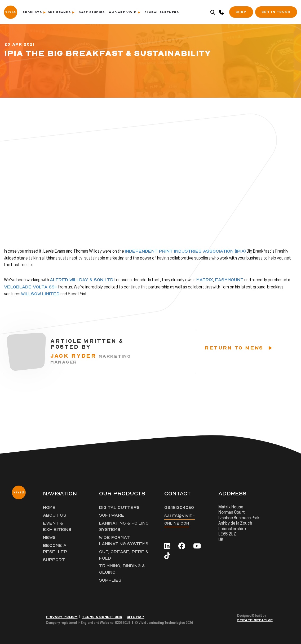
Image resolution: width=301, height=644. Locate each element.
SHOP (241, 12)
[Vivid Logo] (11, 12)
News (49, 538)
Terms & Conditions (102, 617)
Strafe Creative (255, 620)
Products (34, 13)
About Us (55, 515)
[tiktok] (167, 556)
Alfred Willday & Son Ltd (82, 280)
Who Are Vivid (125, 13)
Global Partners (162, 13)
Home (49, 508)
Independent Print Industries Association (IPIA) (185, 251)
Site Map (135, 617)
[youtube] (197, 546)
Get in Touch (276, 12)
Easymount (229, 280)
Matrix (205, 280)
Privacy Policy (62, 617)
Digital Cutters (119, 508)
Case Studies (92, 13)
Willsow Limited (40, 294)
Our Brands (61, 13)
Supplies (110, 580)
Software (112, 515)
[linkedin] (167, 546)
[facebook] (182, 546)
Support (54, 560)
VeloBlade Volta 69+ (31, 287)
